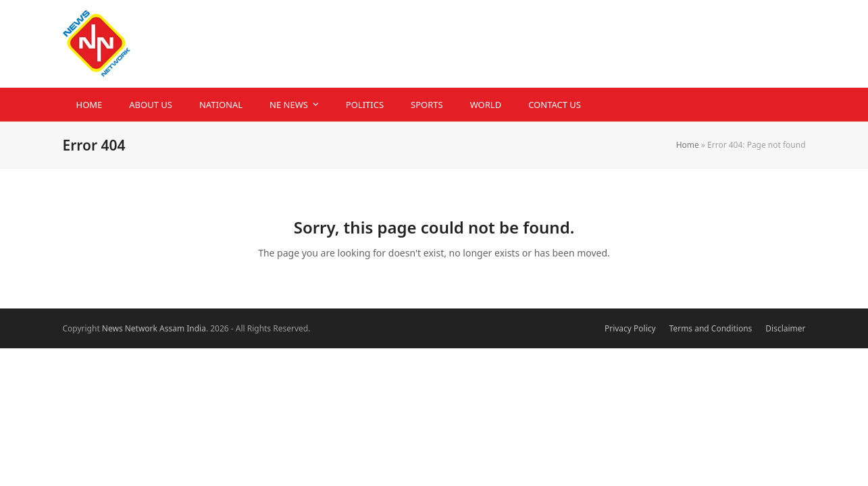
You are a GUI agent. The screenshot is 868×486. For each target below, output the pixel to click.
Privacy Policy (630, 328)
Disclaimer (785, 328)
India (196, 328)
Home (688, 145)
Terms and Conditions (711, 328)
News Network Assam (143, 328)
